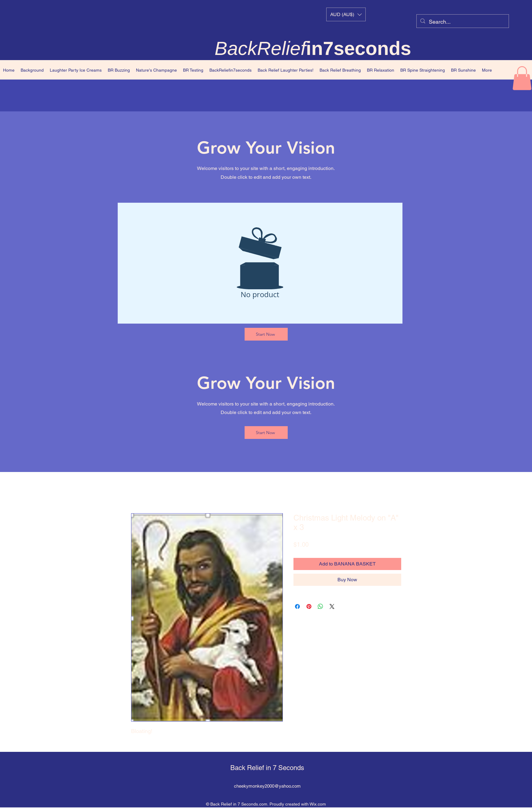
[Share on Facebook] (297, 606)
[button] (346, 14)
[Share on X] (332, 606)
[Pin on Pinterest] (309, 606)
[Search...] (462, 22)
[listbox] (346, 14)
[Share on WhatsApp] (320, 606)
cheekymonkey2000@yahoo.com (267, 786)
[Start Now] (266, 334)
